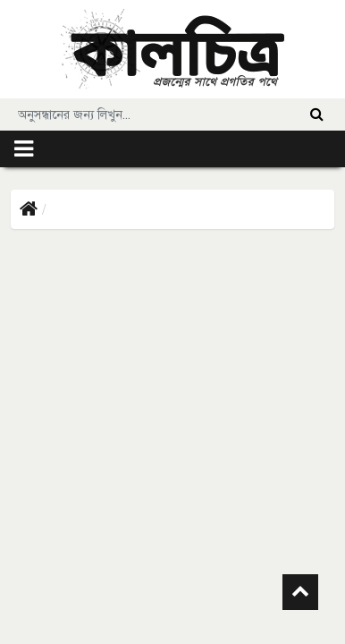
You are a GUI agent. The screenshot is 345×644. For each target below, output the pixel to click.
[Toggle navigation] (24, 149)
